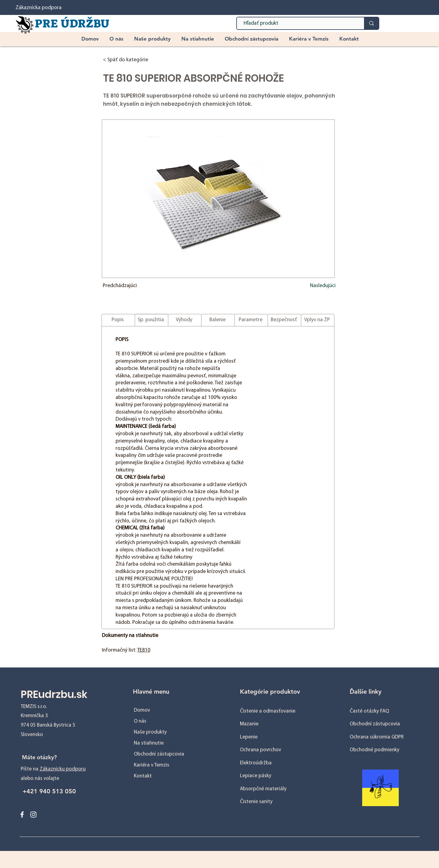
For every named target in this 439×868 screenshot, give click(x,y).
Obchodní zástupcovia (159, 754)
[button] (153, 39)
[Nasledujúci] (320, 286)
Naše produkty (150, 732)
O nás (140, 721)
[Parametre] (251, 320)
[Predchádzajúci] (123, 286)
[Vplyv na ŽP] (318, 320)
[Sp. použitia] (152, 320)
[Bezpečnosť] (284, 320)
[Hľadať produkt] (298, 23)
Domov (142, 710)
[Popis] (118, 320)
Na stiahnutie (149, 743)
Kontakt (143, 776)
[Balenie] (218, 320)
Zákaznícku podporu (63, 769)
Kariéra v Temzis (152, 765)
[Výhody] (185, 320)
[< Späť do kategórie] (135, 60)
